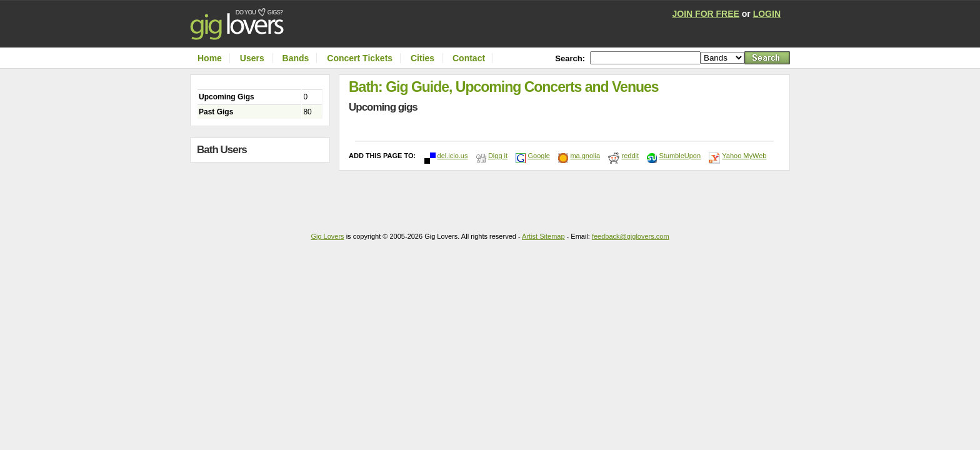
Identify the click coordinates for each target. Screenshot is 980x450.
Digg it (498, 156)
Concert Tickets (360, 58)
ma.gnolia (585, 156)
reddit (630, 156)
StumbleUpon (680, 156)
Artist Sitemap (543, 236)
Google (538, 156)
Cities (422, 58)
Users (252, 58)
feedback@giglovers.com (631, 236)
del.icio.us (453, 156)
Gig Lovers (327, 236)
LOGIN (767, 14)
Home (210, 58)
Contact (469, 58)
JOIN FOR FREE (706, 14)
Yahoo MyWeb (744, 156)
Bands (296, 58)
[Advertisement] (263, 192)
